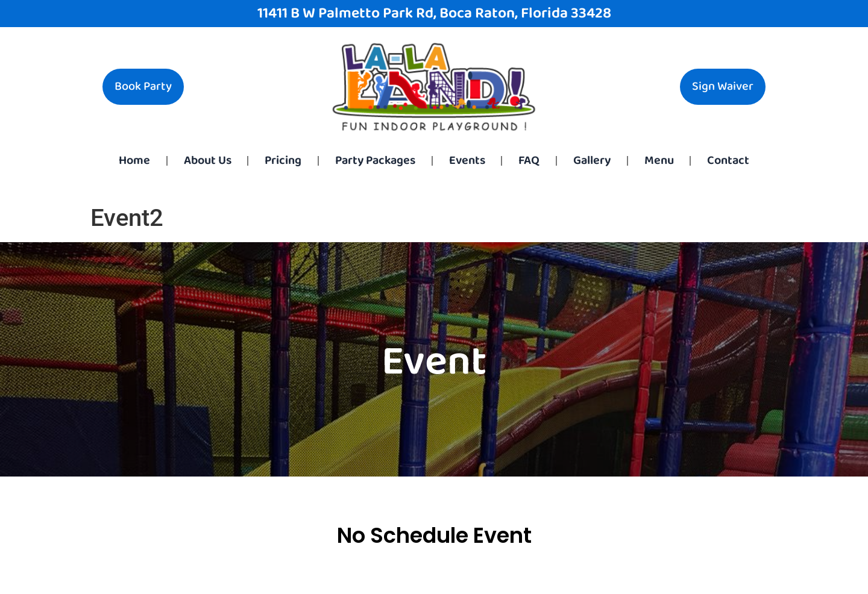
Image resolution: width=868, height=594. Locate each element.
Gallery (592, 161)
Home (134, 161)
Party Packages (375, 161)
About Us (208, 161)
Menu (659, 161)
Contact (728, 161)
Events (467, 161)
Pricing (283, 161)
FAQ (529, 161)
